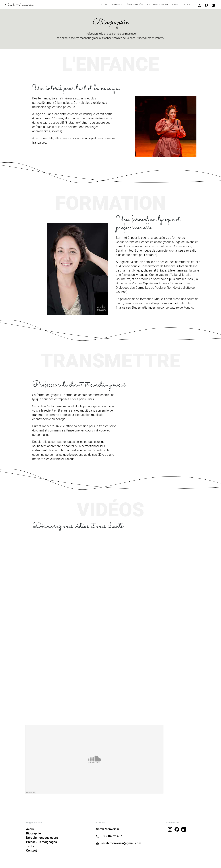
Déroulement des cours (42, 838)
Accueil (104, 4)
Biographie (117, 4)
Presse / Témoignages (41, 842)
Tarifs (175, 4)
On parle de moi (161, 4)
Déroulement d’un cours (138, 4)
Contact (186, 4)
